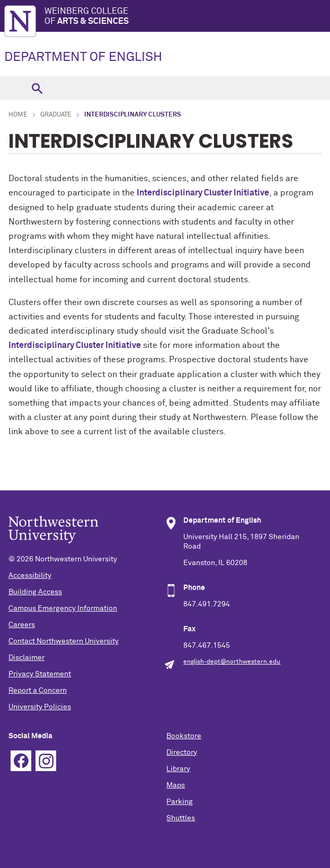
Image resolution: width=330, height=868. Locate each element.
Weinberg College (187, 17)
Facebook (21, 761)
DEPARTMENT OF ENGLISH (83, 57)
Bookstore (184, 736)
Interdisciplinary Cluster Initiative (75, 345)
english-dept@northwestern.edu (232, 662)
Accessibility (30, 576)
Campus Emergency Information (63, 609)
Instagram (46, 761)
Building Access (35, 592)
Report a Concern (38, 691)
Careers (22, 625)
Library (178, 769)
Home (18, 115)
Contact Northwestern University (64, 641)
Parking (180, 802)
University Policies (40, 707)
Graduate (56, 115)
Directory (182, 753)
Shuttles (181, 818)
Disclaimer (26, 658)
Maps (176, 785)
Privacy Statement (40, 674)
